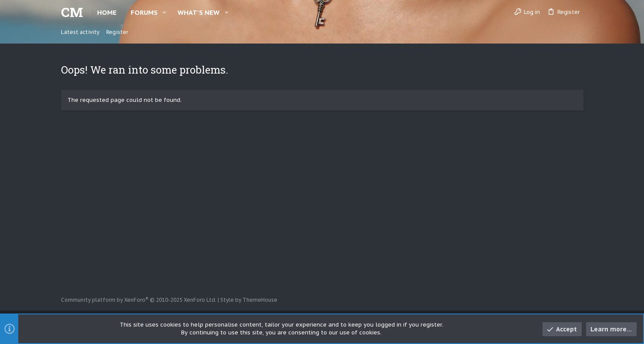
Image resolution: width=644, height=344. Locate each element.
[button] (165, 12)
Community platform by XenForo (139, 300)
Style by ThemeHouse (249, 300)
